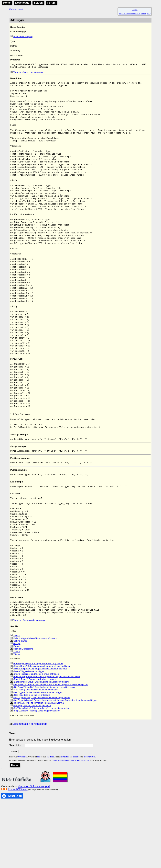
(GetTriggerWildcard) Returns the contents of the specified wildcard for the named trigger (55, 766)
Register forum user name (129, 13)
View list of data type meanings (28, 73)
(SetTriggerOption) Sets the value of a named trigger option (41, 774)
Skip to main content (16, 9)
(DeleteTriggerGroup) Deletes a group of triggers (36, 740)
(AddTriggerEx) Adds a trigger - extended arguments (38, 730)
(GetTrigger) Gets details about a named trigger (36, 756)
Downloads (22, 3)
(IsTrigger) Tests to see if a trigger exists (32, 772)
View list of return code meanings (29, 686)
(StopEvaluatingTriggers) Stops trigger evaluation (37, 777)
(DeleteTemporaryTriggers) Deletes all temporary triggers (40, 735)
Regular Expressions (23, 715)
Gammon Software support (34, 852)
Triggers (17, 720)
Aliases (17, 702)
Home (7, 3)
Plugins (17, 712)
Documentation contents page (30, 790)
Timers (16, 718)
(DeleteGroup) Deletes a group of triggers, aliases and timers (42, 732)
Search (38, 3)
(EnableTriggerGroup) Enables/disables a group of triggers (41, 748)
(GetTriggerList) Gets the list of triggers (32, 761)
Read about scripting (23, 37)
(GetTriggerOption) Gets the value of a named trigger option (42, 764)
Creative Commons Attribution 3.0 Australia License (71, 827)
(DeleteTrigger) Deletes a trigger (29, 737)
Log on (135, 10)
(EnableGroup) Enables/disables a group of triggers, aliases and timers (47, 743)
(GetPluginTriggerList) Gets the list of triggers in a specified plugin (44, 753)
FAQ (149, 13)
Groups (17, 710)
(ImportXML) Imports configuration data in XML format (39, 769)
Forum (52, 3)
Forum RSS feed (18, 855)
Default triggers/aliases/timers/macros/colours (35, 704)
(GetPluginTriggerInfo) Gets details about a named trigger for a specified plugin (51, 751)
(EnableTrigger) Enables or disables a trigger (35, 745)
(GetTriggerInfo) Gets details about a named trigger (38, 759)
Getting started (20, 707)
